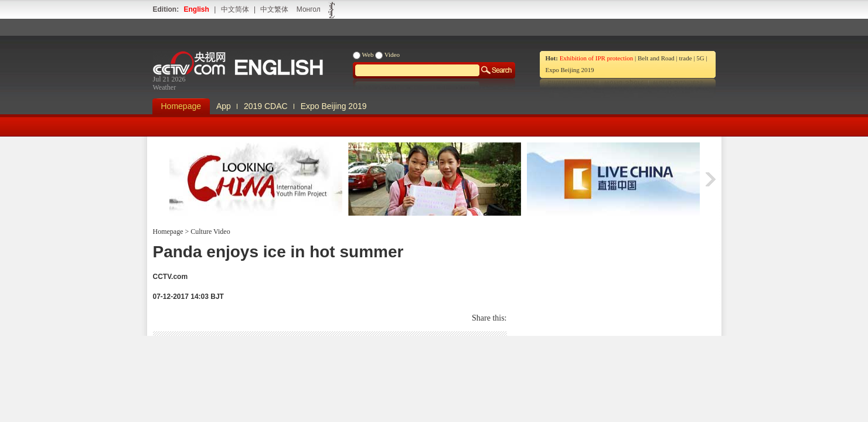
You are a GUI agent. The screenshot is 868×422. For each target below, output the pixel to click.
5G (700, 58)
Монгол (309, 9)
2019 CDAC (266, 106)
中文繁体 (274, 9)
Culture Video (209, 232)
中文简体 (235, 9)
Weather (165, 87)
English (197, 9)
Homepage (181, 106)
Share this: (489, 318)
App (224, 106)
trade (686, 58)
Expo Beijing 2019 (570, 70)
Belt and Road (656, 58)
